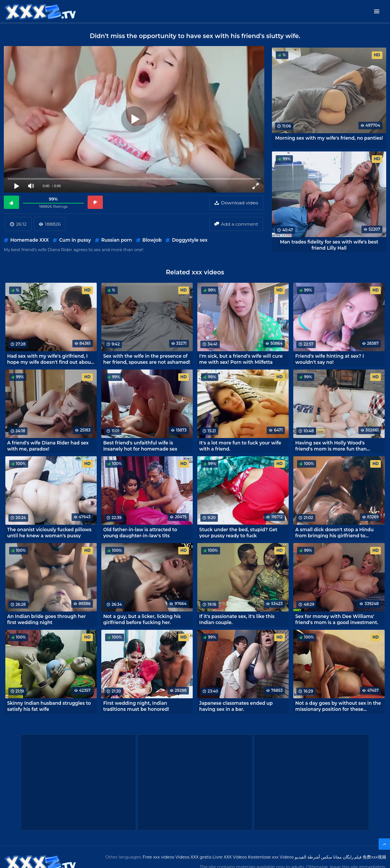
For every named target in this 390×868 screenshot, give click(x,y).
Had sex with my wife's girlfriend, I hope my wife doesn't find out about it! (50, 359)
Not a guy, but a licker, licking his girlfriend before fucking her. (142, 619)
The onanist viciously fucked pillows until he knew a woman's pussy (50, 532)
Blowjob (152, 240)
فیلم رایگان (352, 857)
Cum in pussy (75, 240)
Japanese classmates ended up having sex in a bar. (236, 706)
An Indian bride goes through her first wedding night (47, 619)
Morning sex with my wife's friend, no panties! (329, 138)
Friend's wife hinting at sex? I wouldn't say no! (329, 359)
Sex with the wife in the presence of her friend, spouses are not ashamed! (147, 359)
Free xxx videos (159, 857)
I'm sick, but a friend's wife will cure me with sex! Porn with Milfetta (241, 359)
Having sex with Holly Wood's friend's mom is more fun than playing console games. (331, 446)
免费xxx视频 (374, 857)
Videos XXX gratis (194, 857)
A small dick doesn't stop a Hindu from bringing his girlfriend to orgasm (334, 532)
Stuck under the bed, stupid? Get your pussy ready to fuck (238, 532)
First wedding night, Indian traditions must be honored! (136, 706)
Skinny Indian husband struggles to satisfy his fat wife (49, 706)
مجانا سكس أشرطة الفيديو (318, 857)
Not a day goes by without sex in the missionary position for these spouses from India (338, 706)
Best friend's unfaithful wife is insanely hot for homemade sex (140, 446)
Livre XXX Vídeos (230, 857)
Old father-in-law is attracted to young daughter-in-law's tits (140, 532)
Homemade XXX (30, 240)
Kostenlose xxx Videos (271, 857)
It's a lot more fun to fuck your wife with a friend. (240, 446)
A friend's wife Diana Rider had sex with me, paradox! (48, 446)
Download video (240, 203)
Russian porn (117, 240)
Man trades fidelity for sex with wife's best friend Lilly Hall (329, 245)
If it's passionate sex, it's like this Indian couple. (237, 619)
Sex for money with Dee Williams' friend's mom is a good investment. (337, 619)
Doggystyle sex (190, 240)
